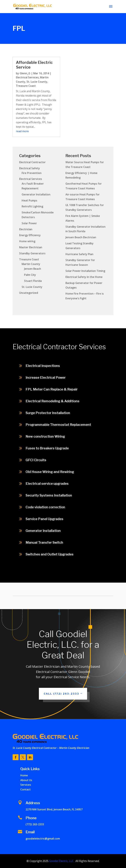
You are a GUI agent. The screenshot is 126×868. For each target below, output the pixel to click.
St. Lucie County (37, 82)
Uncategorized (29, 293)
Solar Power (29, 223)
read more (22, 131)
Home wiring (27, 241)
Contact (26, 789)
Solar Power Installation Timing (85, 271)
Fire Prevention (32, 173)
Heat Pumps (29, 200)
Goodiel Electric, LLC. (61, 861)
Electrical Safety (30, 168)
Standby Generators (32, 253)
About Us (26, 780)
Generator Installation (36, 194)
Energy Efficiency (30, 235)
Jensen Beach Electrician (81, 237)
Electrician (26, 229)
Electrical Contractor (32, 162)
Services (26, 785)
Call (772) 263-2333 (62, 694)
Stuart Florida (33, 281)
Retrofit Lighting (32, 206)
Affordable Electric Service (34, 65)
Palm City (30, 275)
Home (24, 775)
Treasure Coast (26, 86)
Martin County (31, 264)
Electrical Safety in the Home (84, 277)
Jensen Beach (33, 269)
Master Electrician (31, 247)
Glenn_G (25, 73)
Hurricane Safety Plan (79, 254)
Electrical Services (27, 77)
